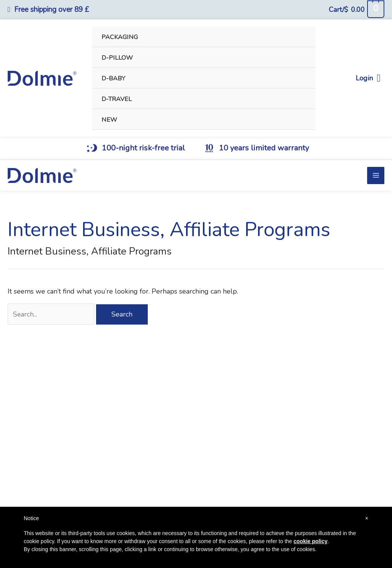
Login (368, 78)
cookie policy (311, 541)
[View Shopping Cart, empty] (356, 10)
